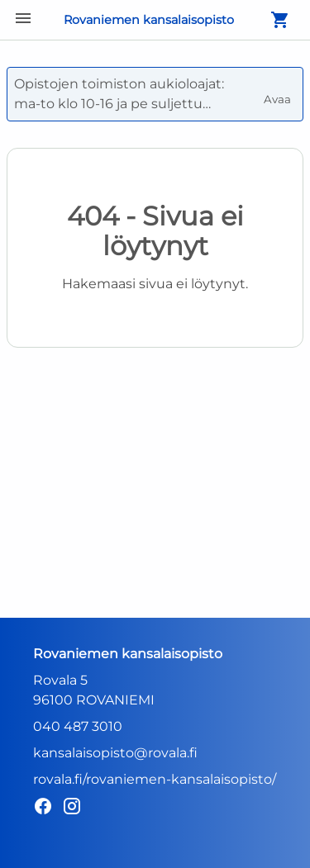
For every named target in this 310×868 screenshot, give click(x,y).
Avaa (279, 92)
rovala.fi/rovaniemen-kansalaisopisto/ (155, 779)
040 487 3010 (78, 726)
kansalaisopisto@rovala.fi (115, 753)
